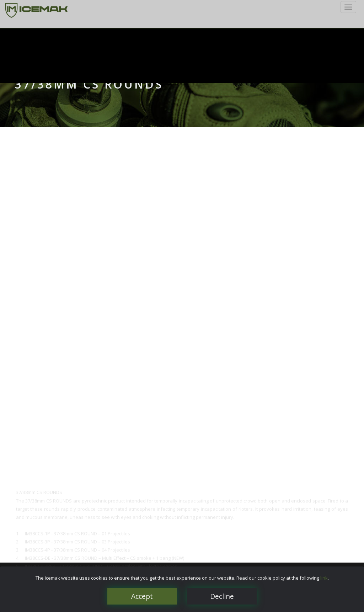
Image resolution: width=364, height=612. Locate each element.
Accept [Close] (142, 596)
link (324, 578)
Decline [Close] (222, 596)
